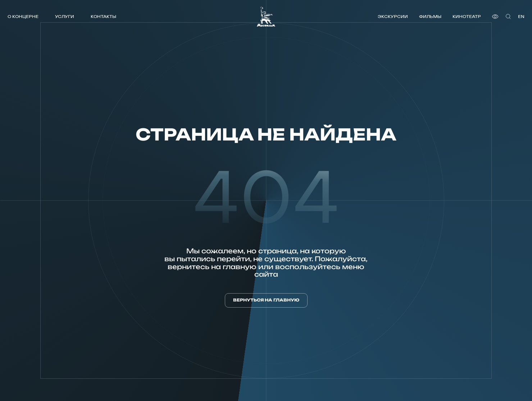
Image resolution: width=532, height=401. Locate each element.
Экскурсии (393, 16)
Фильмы (430, 16)
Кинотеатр (467, 16)
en (521, 16)
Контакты (103, 16)
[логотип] (266, 17)
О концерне (23, 16)
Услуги (65, 16)
